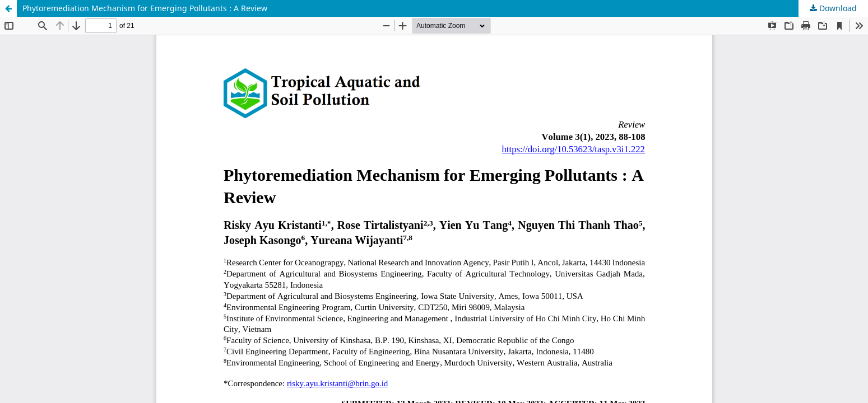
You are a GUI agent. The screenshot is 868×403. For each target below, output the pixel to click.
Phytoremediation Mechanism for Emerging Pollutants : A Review (145, 8)
